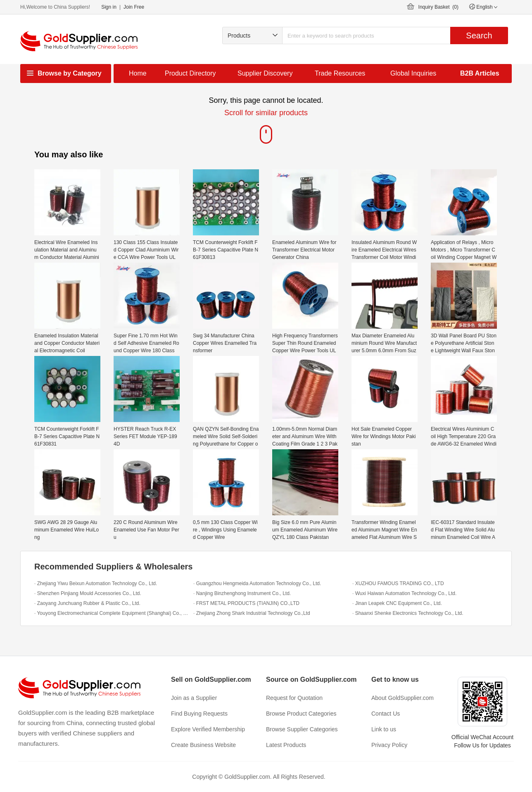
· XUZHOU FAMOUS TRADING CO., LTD (398, 583)
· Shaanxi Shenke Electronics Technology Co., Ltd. (408, 613)
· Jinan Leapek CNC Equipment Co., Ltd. (397, 603)
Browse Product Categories (301, 714)
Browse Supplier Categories (302, 729)
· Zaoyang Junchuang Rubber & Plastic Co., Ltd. (87, 603)
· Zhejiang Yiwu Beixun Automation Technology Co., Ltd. (96, 583)
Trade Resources (340, 73)
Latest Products (286, 745)
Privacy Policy (389, 745)
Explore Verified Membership (208, 729)
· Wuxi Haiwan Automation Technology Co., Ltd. (404, 593)
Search (479, 36)
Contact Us (386, 714)
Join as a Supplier (194, 698)
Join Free (134, 7)
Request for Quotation (294, 698)
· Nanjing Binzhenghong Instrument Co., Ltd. (242, 593)
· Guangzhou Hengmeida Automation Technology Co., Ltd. (257, 583)
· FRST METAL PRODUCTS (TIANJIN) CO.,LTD (246, 603)
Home (138, 73)
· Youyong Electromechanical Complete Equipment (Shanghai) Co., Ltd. (112, 613)
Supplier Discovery (265, 73)
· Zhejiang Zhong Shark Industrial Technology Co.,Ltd (252, 613)
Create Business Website (203, 745)
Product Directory (190, 73)
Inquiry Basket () (438, 7)
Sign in (109, 7)
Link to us (384, 729)
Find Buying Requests (199, 714)
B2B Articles (480, 73)
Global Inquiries (413, 73)
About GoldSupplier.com (403, 698)
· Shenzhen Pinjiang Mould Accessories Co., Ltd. (88, 593)
